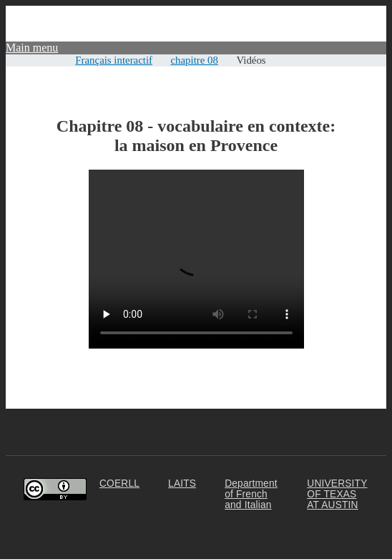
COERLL (119, 483)
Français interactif (114, 60)
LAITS (182, 483)
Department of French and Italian (251, 494)
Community (359, 12)
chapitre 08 (195, 60)
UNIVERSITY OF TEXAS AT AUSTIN (337, 494)
